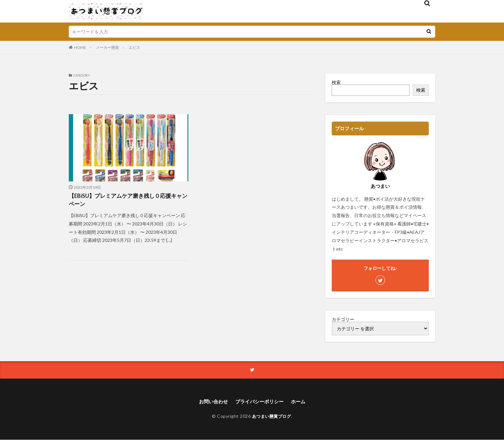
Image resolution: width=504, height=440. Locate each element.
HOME (80, 47)
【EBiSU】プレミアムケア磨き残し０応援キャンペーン (126, 201)
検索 (336, 82)
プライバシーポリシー (260, 402)
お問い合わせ (211, 402)
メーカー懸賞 (107, 47)
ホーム (301, 402)
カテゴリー (343, 319)
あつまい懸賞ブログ (271, 417)
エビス (134, 47)
